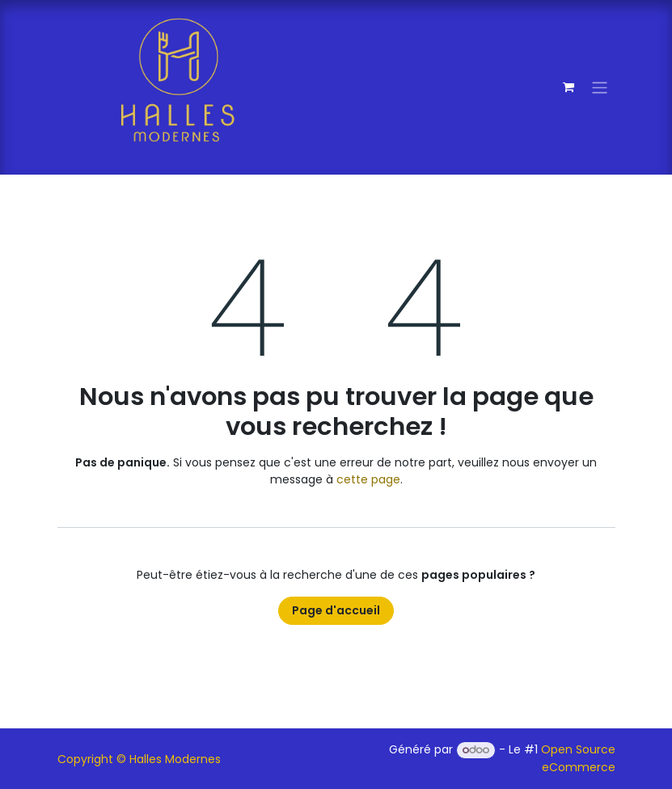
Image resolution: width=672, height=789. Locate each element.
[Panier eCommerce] (568, 87)
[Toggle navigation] (600, 87)
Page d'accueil (336, 610)
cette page (368, 479)
